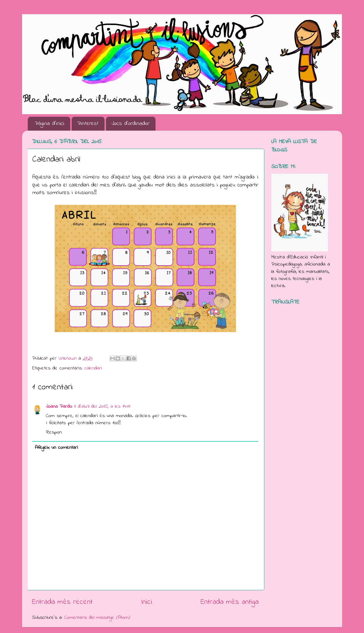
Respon (54, 432)
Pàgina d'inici (50, 124)
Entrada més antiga (230, 602)
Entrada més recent (62, 602)
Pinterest (88, 124)
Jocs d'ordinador (131, 124)
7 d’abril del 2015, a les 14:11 (102, 407)
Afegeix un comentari (56, 448)
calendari (93, 368)
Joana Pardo (59, 407)
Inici (147, 602)
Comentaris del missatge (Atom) (97, 618)
